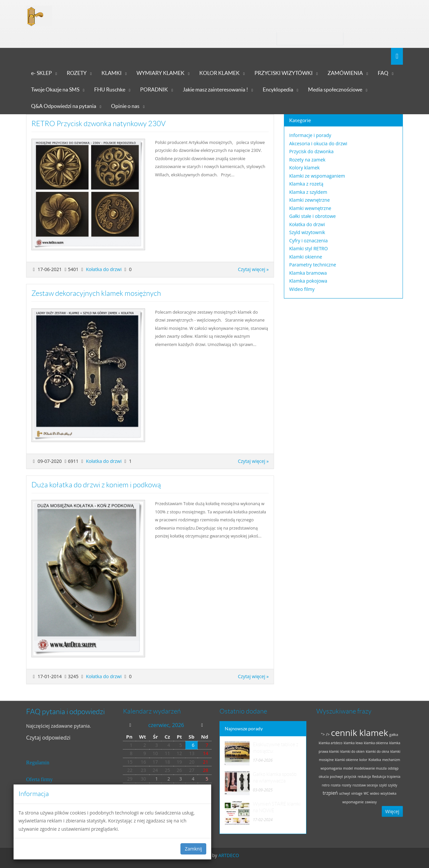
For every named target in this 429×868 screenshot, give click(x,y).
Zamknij (193, 849)
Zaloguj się (368, 38)
